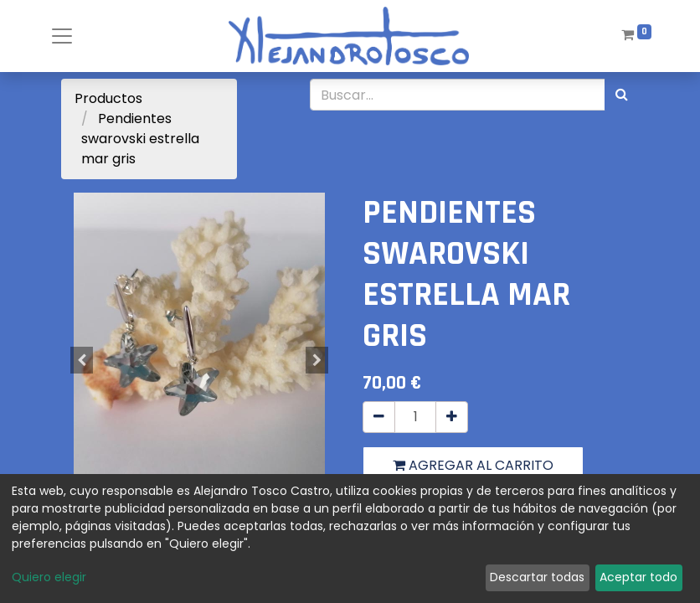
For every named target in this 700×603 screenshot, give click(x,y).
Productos (108, 98)
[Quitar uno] (379, 417)
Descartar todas (537, 577)
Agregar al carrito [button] (473, 465)
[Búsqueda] (622, 95)
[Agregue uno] (452, 417)
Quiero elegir (49, 577)
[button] (82, 360)
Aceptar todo (638, 577)
